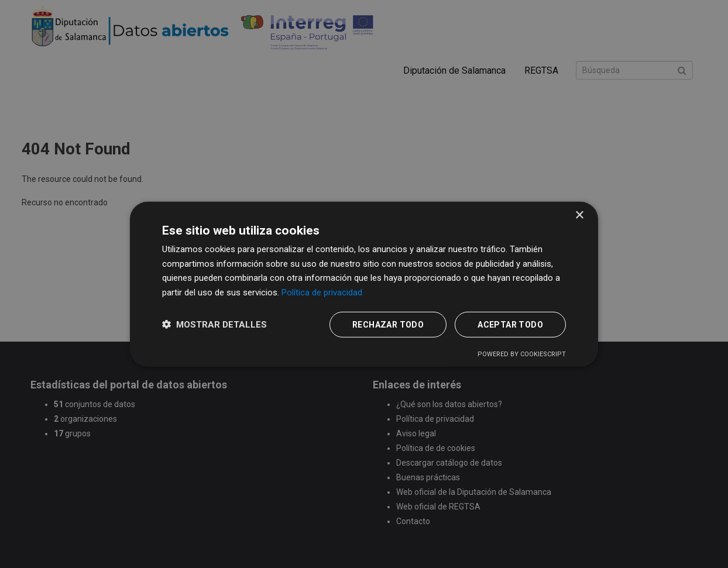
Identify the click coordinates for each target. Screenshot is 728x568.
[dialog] (364, 284)
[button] (214, 324)
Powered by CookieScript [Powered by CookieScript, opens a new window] (522, 354)
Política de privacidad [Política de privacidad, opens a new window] (322, 292)
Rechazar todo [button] (388, 325)
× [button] (579, 215)
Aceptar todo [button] (510, 325)
